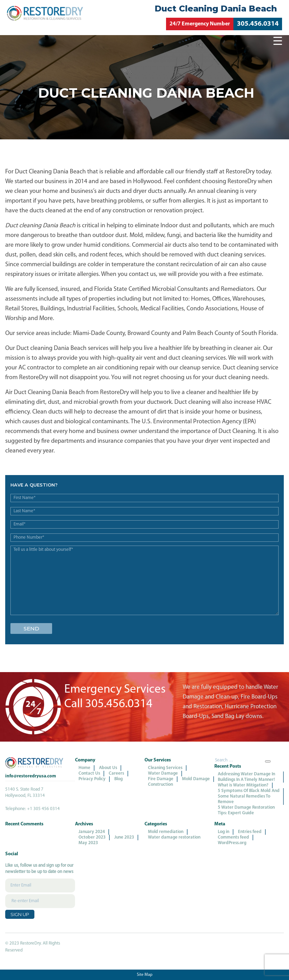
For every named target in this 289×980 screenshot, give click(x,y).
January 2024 (92, 832)
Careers (116, 773)
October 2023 (92, 837)
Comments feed (233, 837)
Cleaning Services (165, 768)
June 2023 (124, 837)
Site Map (145, 975)
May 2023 (88, 843)
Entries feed (250, 832)
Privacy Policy (92, 779)
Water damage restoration (174, 837)
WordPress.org (232, 843)
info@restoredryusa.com (31, 776)
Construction (160, 785)
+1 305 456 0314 (43, 809)
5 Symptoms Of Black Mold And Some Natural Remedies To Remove (249, 796)
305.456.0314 (258, 24)
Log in (224, 832)
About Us (108, 768)
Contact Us (89, 773)
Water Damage (163, 773)
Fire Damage (161, 779)
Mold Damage (196, 779)
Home (84, 768)
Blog (118, 779)
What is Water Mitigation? (243, 785)
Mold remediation (166, 832)
